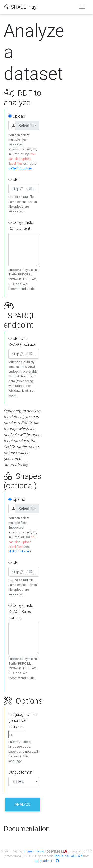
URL (14, 179)
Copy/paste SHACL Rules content (21, 611)
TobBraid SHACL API (68, 856)
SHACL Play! (21, 7)
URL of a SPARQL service (22, 341)
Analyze (22, 804)
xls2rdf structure (20, 168)
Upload (17, 116)
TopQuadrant (43, 861)
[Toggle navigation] (82, 7)
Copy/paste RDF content (21, 225)
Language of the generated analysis (23, 720)
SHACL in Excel (19, 551)
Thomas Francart (34, 851)
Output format (20, 772)
